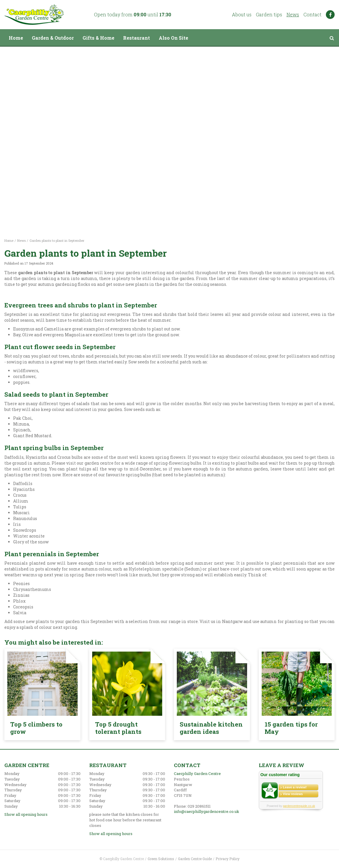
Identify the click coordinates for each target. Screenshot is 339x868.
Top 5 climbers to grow (36, 728)
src (332, 38)
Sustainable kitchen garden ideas (211, 728)
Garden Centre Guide (195, 859)
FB (330, 15)
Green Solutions (161, 859)
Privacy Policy (228, 859)
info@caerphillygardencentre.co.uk (207, 811)
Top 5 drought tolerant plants (118, 728)
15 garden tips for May (291, 728)
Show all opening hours (26, 814)
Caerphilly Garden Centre (197, 773)
